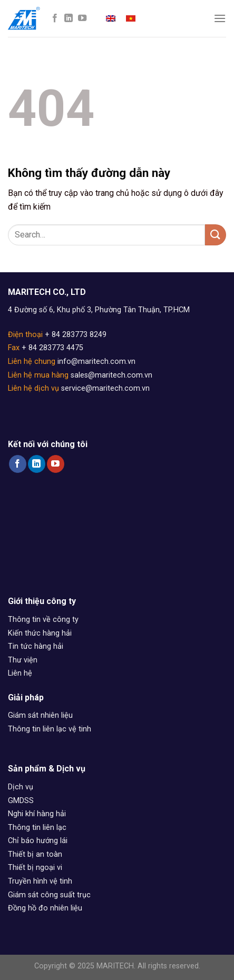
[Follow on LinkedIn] (69, 18)
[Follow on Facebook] (55, 18)
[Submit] (216, 235)
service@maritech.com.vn (105, 388)
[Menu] (220, 18)
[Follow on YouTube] (82, 18)
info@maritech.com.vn (96, 362)
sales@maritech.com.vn (111, 375)
